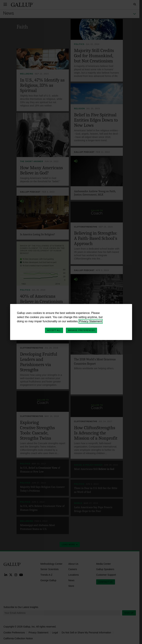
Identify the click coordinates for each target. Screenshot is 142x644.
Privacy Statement (91, 321)
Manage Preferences (81, 330)
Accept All (54, 330)
